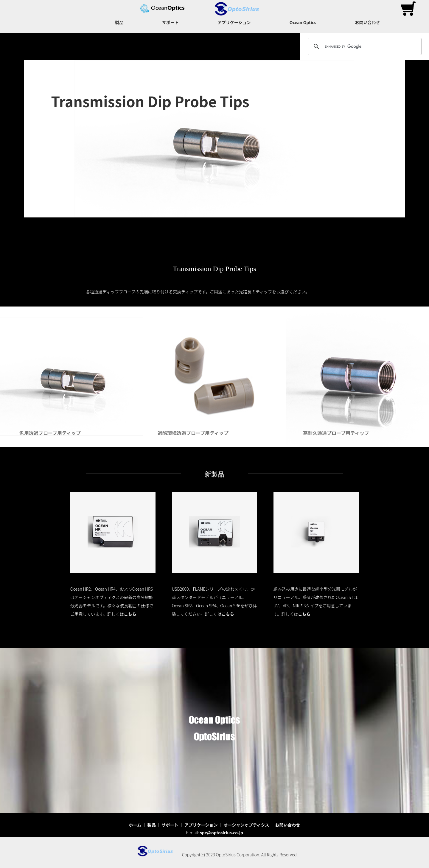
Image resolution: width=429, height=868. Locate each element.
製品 (119, 22)
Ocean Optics (303, 22)
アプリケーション (234, 22)
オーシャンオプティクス (246, 825)
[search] (364, 46)
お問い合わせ (367, 22)
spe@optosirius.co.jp (222, 833)
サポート (170, 22)
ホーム (135, 825)
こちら (130, 614)
